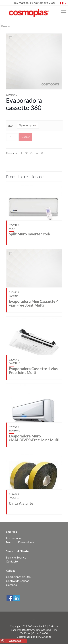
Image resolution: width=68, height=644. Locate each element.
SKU (10, 126)
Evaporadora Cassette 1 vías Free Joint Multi (33, 370)
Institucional (14, 538)
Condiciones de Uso (18, 577)
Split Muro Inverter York (30, 234)
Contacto (12, 561)
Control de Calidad (18, 581)
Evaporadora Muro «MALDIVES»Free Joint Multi (34, 438)
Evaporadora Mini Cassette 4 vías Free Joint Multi (34, 303)
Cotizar (26, 137)
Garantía (11, 585)
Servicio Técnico (16, 557)
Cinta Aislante (21, 503)
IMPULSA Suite (43, 637)
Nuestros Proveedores (20, 542)
